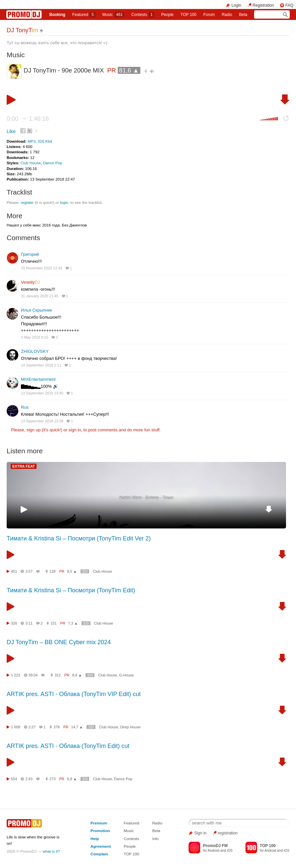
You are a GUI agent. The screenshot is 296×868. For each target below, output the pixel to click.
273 (53, 779)
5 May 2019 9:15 (35, 337)
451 (14, 571)
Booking (57, 15)
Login (236, 5)
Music (113, 15)
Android (214, 851)
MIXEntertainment (38, 379)
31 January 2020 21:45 (40, 296)
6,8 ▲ (72, 779)
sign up (34, 430)
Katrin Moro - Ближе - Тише (146, 498)
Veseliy (30, 282)
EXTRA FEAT (24, 466)
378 (57, 727)
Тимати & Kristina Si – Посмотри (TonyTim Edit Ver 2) (79, 538)
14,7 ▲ (77, 727)
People (167, 15)
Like (11, 131)
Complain (99, 854)
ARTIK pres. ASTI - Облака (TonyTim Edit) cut (68, 746)
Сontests (143, 15)
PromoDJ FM (215, 846)
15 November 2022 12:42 (42, 268)
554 (14, 779)
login (64, 202)
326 (14, 623)
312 (58, 675)
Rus (25, 407)
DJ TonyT (22, 30)
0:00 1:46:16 (28, 119)
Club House (31, 163)
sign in (75, 430)
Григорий (30, 254)
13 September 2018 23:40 (42, 393)
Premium (99, 823)
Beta (243, 15)
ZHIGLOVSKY (35, 351)
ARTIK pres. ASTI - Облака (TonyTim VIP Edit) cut (74, 694)
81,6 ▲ (129, 70)
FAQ (289, 5)
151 (54, 623)
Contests (131, 839)
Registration (263, 5)
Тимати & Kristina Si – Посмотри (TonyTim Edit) (71, 590)
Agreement (101, 846)
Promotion (100, 831)
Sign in (200, 833)
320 (85, 572)
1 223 (16, 675)
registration (228, 833)
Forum (209, 15)
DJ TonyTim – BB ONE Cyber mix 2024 (59, 642)
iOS (230, 851)
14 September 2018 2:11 (41, 365)
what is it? (51, 851)
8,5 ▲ (72, 571)
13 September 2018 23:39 (42, 421)
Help (95, 839)
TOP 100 (189, 15)
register (27, 202)
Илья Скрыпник (36, 310)
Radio (227, 15)
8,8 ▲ (77, 675)
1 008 (16, 727)
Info (156, 839)
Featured (84, 15)
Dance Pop (53, 163)
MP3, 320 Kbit (40, 141)
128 (53, 571)
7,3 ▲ (73, 623)
